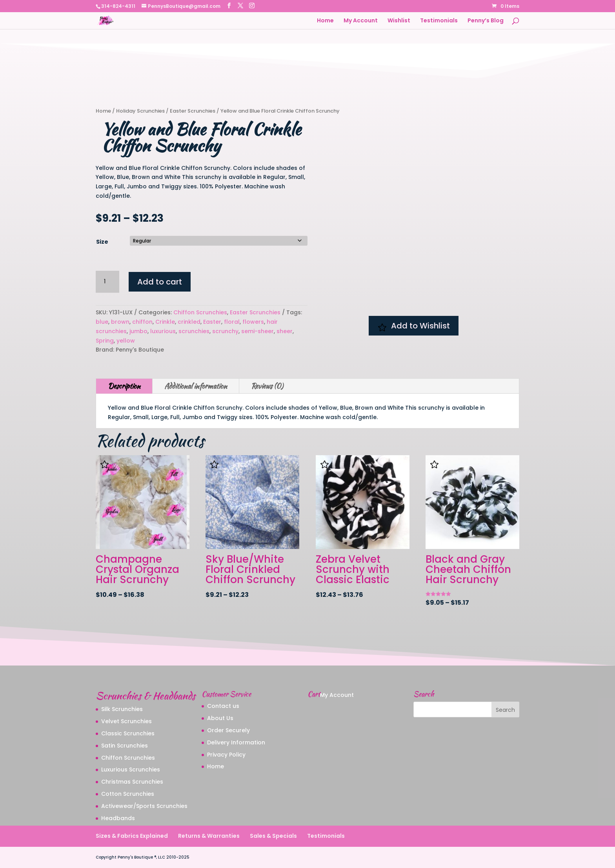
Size (102, 242)
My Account (361, 21)
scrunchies (194, 331)
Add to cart (160, 282)
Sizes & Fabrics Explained (132, 836)
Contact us (223, 706)
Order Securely (228, 730)
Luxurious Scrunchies (131, 770)
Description (124, 386)
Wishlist (399, 21)
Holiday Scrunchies (140, 111)
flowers (253, 322)
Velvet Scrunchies (126, 721)
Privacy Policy (226, 755)
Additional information (196, 386)
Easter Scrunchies (193, 111)
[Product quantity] (107, 282)
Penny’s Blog (486, 21)
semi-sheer (257, 331)
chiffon (142, 322)
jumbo (138, 331)
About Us (220, 718)
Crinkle (165, 322)
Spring (105, 341)
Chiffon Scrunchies (200, 312)
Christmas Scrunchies (132, 782)
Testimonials (439, 21)
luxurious (163, 331)
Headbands (118, 818)
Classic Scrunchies (128, 733)
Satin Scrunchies (125, 746)
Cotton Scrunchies (128, 794)
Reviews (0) (267, 386)
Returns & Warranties (209, 836)
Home (325, 21)
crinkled (189, 322)
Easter (212, 322)
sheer (285, 331)
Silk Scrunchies (122, 709)
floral (232, 322)
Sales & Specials (273, 836)
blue (102, 322)
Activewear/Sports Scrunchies (144, 806)
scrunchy (225, 331)
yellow (126, 341)
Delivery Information (236, 742)
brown (120, 322)
